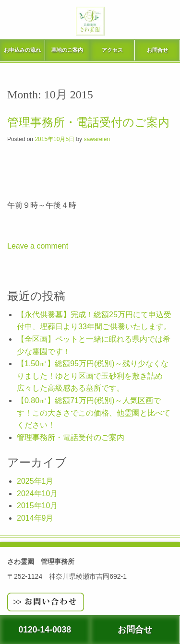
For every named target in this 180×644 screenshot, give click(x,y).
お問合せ (157, 50)
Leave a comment (38, 246)
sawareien (97, 139)
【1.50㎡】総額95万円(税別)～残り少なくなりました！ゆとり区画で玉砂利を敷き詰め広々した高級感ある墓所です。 (93, 376)
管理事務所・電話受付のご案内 (88, 122)
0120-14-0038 (45, 630)
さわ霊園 (90, 31)
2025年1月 (35, 481)
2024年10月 (37, 494)
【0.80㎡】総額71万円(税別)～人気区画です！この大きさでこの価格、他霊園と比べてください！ (94, 413)
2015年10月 (37, 506)
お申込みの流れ (22, 50)
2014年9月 (35, 518)
